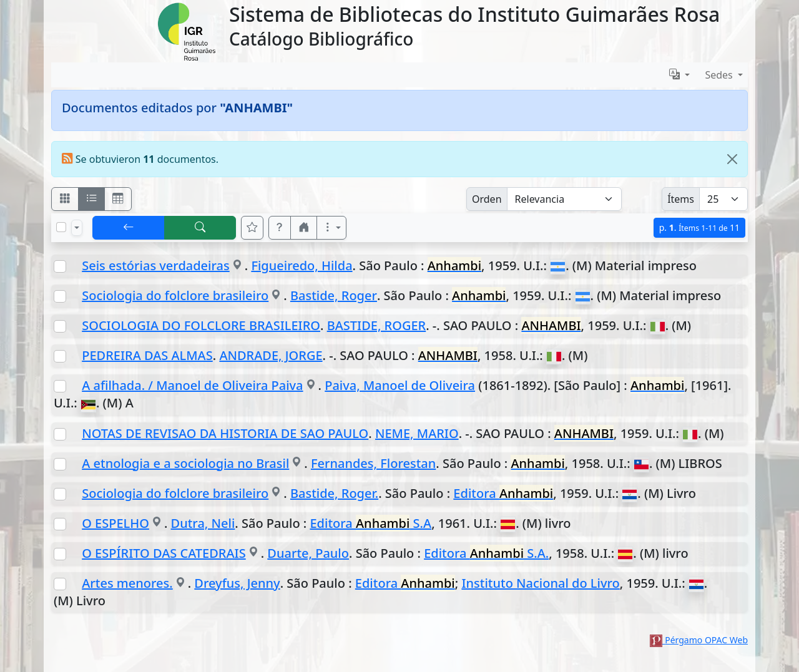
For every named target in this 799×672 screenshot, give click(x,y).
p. (699, 227)
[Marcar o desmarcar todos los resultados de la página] (61, 227)
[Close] (732, 159)
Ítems (681, 199)
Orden (487, 199)
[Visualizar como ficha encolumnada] (92, 199)
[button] (280, 228)
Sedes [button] (720, 75)
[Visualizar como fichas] (65, 199)
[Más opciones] (331, 228)
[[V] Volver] (129, 228)
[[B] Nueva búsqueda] (200, 228)
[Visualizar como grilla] (118, 199)
